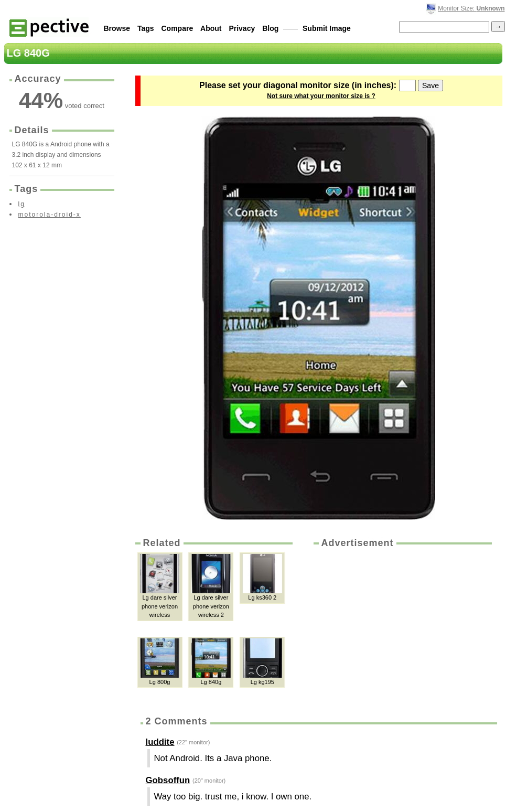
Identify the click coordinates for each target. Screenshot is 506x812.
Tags (146, 28)
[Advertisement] (402, 628)
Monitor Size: (471, 8)
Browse (117, 28)
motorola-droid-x (50, 215)
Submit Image (327, 28)
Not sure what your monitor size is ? (321, 96)
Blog (270, 28)
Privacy (242, 28)
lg (22, 204)
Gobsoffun (168, 780)
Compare (177, 28)
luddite (160, 742)
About (211, 28)
